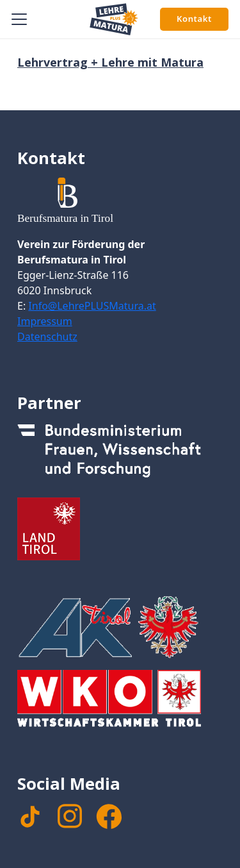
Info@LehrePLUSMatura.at (92, 306)
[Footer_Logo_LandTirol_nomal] (120, 529)
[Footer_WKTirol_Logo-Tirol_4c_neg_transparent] (120, 701)
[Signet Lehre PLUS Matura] (114, 19)
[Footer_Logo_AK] (120, 627)
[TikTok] (30, 817)
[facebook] (109, 817)
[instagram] (70, 816)
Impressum (45, 321)
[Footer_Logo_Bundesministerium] (120, 455)
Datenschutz (47, 337)
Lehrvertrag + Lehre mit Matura (110, 62)
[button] (20, 19)
